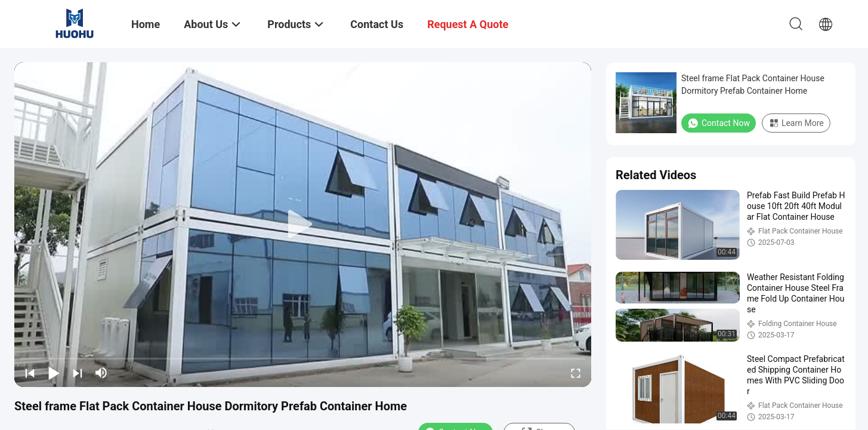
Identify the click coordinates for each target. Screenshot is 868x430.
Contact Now (719, 123)
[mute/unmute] (101, 373)
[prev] (30, 373)
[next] (78, 373)
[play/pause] (54, 373)
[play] (303, 225)
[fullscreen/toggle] (576, 373)
